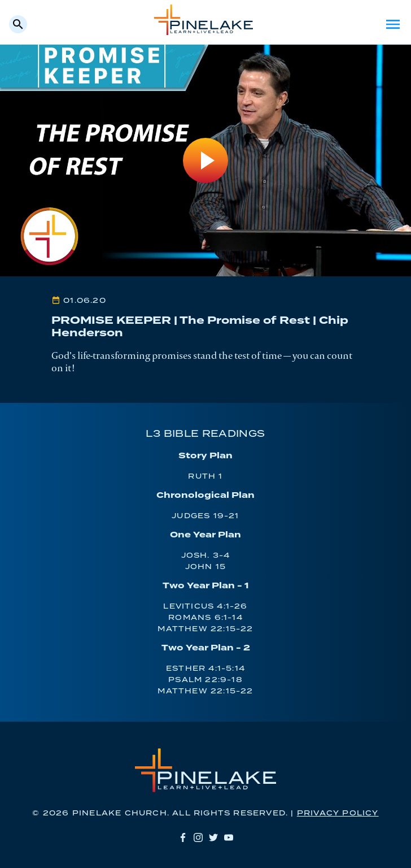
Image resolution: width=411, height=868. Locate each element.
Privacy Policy (338, 813)
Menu (393, 24)
